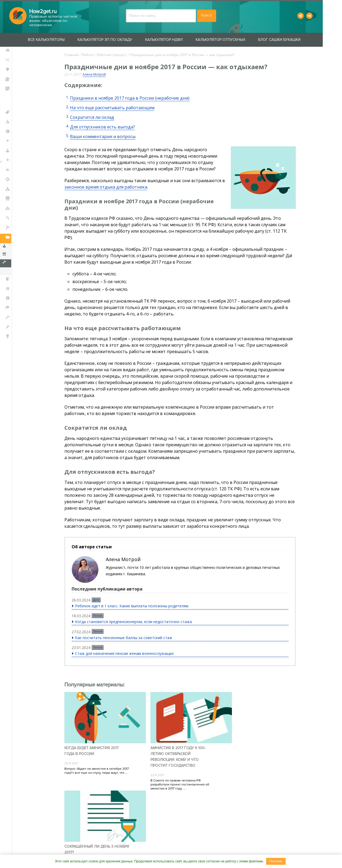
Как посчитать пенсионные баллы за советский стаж (128, 638)
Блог (13, 347)
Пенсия (102, 616)
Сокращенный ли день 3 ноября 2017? (254, 746)
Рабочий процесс (116, 55)
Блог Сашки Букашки (289, 40)
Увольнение (24, 271)
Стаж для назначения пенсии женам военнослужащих (128, 654)
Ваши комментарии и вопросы (106, 136)
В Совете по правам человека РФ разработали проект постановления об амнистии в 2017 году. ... (174, 779)
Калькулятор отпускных (230, 40)
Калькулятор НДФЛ (174, 40)
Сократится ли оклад (96, 117)
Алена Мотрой (98, 74)
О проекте (88, 850)
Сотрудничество (149, 850)
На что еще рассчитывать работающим (116, 108)
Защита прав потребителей (22, 102)
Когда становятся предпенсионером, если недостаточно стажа (137, 622)
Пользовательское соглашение (232, 850)
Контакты (115, 850)
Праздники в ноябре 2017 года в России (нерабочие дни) (133, 98)
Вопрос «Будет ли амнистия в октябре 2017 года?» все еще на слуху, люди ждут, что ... (100, 765)
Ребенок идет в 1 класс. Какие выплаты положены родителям (136, 606)
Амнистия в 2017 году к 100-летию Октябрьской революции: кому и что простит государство (172, 751)
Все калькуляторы (56, 40)
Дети (100, 600)
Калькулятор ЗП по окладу (114, 40)
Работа (91, 55)
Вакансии (182, 850)
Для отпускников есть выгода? (106, 127)
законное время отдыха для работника (113, 187)
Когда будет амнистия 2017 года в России (95, 746)
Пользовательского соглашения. (192, 812)
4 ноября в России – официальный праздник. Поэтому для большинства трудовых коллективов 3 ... (249, 767)
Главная (75, 55)
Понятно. (276, 861)
